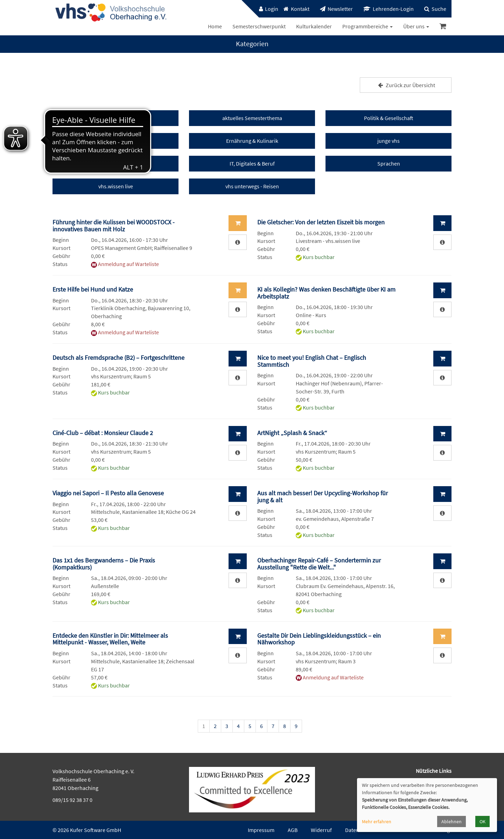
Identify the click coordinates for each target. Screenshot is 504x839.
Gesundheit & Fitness (115, 163)
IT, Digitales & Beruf (252, 163)
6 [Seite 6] (261, 726)
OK (482, 821)
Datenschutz (360, 830)
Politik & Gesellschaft (389, 118)
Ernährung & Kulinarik (252, 141)
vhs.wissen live (116, 186)
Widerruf (321, 830)
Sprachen (389, 163)
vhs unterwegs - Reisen (252, 186)
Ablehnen (451, 821)
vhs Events (115, 118)
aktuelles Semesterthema (252, 118)
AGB (293, 830)
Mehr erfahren (377, 821)
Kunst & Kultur (116, 141)
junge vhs (388, 141)
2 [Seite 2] (215, 726)
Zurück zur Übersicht (406, 85)
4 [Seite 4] (238, 726)
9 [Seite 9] (296, 726)
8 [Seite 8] (285, 726)
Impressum (261, 830)
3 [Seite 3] (227, 726)
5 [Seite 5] (250, 726)
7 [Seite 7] (273, 726)
